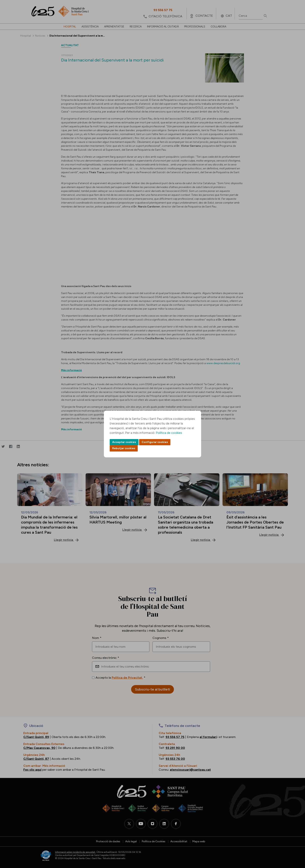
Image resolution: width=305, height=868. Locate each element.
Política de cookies (169, 433)
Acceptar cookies (124, 442)
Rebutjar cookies (124, 448)
